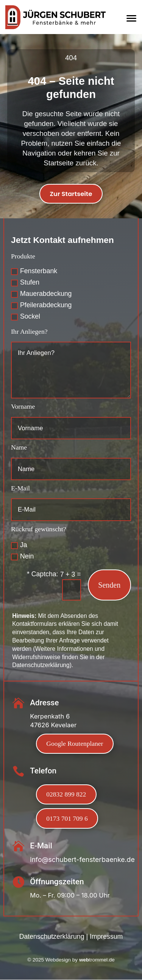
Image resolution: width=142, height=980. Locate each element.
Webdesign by (71, 961)
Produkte (23, 257)
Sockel (26, 317)
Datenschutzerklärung (52, 937)
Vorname (23, 407)
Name (19, 448)
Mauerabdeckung (41, 294)
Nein (22, 557)
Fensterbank (34, 271)
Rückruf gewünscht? (39, 529)
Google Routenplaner (75, 744)
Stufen (25, 283)
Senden (109, 585)
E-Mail (20, 488)
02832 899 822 (66, 795)
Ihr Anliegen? (29, 331)
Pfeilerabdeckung (41, 305)
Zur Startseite (71, 194)
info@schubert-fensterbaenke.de (82, 860)
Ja (19, 545)
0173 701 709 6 (67, 819)
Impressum (106, 937)
